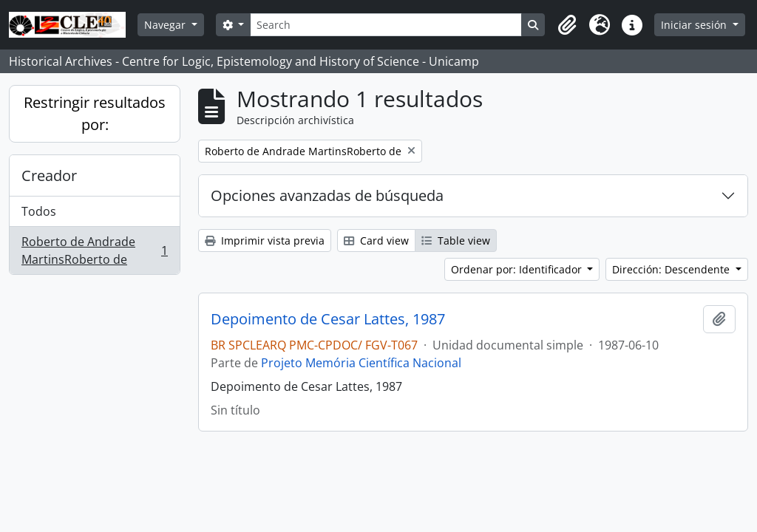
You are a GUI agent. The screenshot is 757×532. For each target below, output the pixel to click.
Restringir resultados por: (95, 113)
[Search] (386, 25)
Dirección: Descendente (672, 269)
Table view (456, 241)
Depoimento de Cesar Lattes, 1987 (328, 319)
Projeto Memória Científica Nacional (361, 363)
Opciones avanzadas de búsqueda (327, 195)
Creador (49, 175)
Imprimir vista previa (265, 241)
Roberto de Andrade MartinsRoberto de (94, 250)
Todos (39, 211)
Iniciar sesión (695, 25)
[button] (567, 25)
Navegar (166, 25)
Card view (376, 241)
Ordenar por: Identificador (518, 269)
